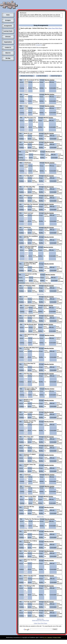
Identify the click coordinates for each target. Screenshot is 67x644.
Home (8, 15)
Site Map (8, 58)
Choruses (8, 37)
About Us (8, 53)
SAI (25, 99)
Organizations (8, 42)
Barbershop (8, 4)
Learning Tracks (8, 31)
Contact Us (8, 47)
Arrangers (8, 20)
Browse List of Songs (27, 76)
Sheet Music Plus (26, 86)
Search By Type (56, 76)
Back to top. (40, 184)
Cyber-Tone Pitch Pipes (55, 28)
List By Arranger (42, 76)
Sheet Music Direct (26, 90)
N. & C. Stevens (47, 637)
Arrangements (8, 26)
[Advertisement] (8, 89)
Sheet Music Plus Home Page (40, 620)
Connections (11, 6)
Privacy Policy (57, 637)
